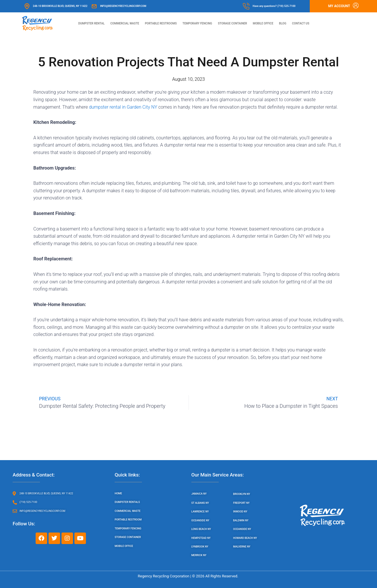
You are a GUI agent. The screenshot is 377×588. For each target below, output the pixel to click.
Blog (283, 23)
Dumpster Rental (91, 23)
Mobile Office (263, 23)
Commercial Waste (125, 23)
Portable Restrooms (161, 23)
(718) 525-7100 (286, 6)
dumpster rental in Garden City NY (123, 107)
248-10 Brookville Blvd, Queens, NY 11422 (60, 6)
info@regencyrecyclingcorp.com (123, 6)
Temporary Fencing (197, 23)
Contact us (301, 23)
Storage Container (232, 23)
